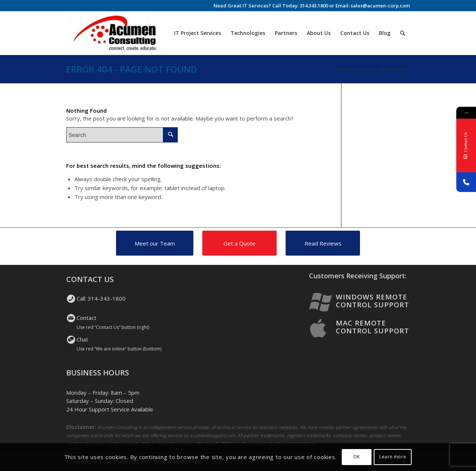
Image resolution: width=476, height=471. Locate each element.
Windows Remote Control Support (372, 301)
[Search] (403, 33)
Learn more (393, 457)
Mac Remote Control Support (372, 327)
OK (357, 457)
